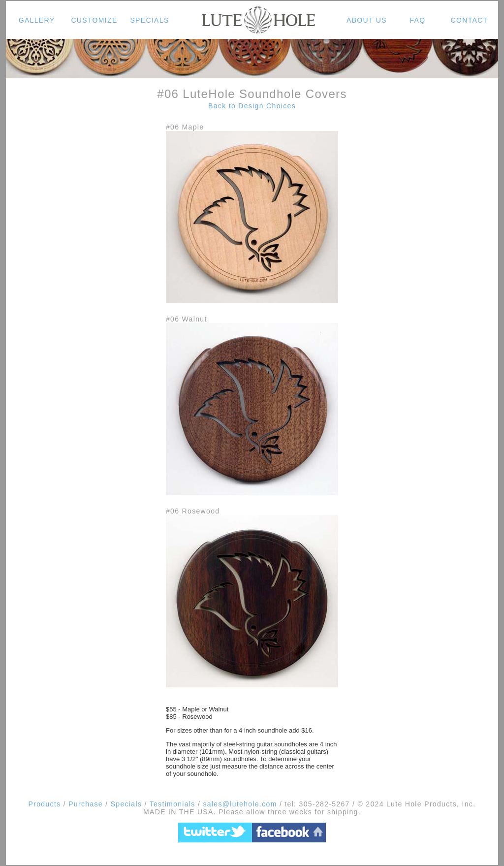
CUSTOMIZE (94, 20)
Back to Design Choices (252, 106)
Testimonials (173, 804)
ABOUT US (367, 20)
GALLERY (37, 20)
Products (45, 804)
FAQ (417, 20)
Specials (126, 804)
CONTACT (470, 20)
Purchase (86, 804)
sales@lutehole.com (239, 804)
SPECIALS (149, 20)
